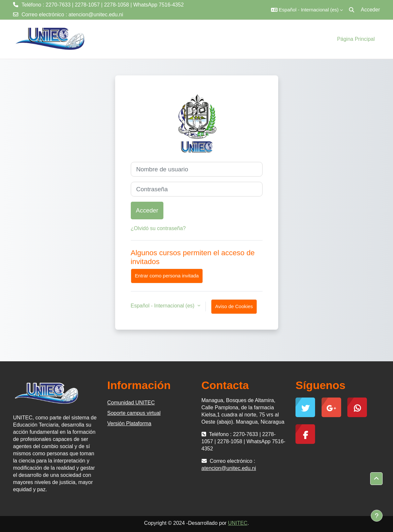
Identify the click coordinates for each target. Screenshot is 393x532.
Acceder (370, 10)
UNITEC (238, 523)
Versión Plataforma (129, 423)
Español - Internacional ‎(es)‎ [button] (163, 306)
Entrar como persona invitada (167, 276)
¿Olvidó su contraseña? (158, 228)
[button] (307, 10)
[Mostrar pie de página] (377, 516)
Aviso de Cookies (234, 306)
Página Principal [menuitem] (356, 39)
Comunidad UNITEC (131, 403)
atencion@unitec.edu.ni (96, 15)
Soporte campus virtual (134, 413)
